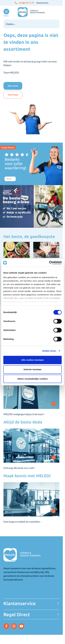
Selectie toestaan (32, 369)
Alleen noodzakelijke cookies (32, 379)
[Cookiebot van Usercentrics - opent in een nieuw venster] (49, 263)
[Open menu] (6, 13)
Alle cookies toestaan (32, 360)
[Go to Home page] (31, 12)
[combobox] (31, 24)
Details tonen (49, 351)
